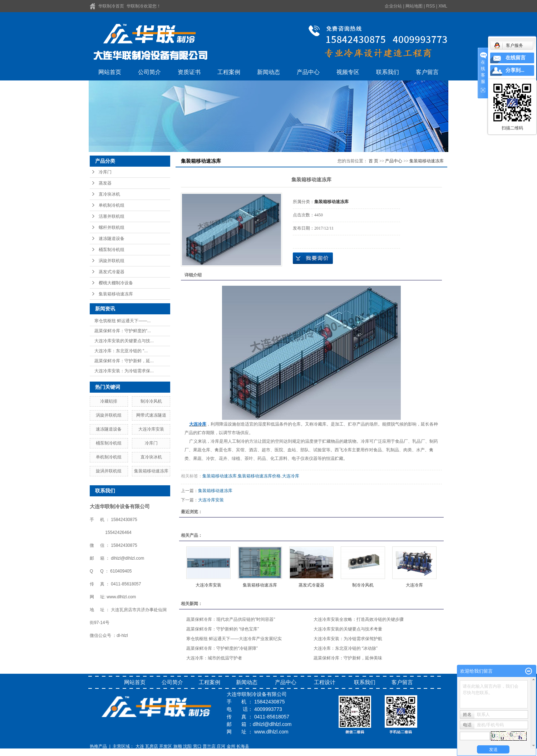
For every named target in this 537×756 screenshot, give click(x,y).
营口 (197, 746)
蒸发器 (105, 183)
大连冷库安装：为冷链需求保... (124, 371)
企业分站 (393, 6)
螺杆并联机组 (112, 227)
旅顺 (178, 746)
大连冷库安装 (151, 429)
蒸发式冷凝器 (112, 272)
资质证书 (189, 72)
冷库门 (105, 172)
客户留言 (427, 72)
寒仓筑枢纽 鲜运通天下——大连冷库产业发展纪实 (234, 639)
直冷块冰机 (109, 194)
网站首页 (110, 72)
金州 (231, 746)
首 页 (373, 161)
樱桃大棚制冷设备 (116, 283)
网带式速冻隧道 (151, 415)
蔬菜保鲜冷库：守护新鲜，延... (124, 361)
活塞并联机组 (112, 216)
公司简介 (149, 72)
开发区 (166, 746)
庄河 (221, 746)
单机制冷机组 (112, 205)
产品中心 (308, 72)
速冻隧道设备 (112, 239)
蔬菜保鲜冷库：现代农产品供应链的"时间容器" (231, 619)
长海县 (243, 746)
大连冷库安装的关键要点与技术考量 (348, 629)
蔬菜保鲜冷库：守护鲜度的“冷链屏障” (222, 648)
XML (443, 6)
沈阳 (187, 746)
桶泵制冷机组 (112, 250)
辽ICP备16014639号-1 (111, 753)
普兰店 (209, 746)
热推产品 (98, 746)
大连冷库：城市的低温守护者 (214, 658)
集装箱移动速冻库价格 (259, 476)
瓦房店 (152, 746)
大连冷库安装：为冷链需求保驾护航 (348, 639)
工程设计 (325, 682)
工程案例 (229, 72)
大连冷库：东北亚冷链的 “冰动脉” (346, 648)
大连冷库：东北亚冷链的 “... (121, 351)
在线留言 (516, 58)
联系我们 (388, 72)
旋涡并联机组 (109, 471)
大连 (140, 746)
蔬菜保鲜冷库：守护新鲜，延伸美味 (348, 658)
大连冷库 (291, 476)
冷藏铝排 (109, 401)
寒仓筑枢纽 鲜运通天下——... (122, 321)
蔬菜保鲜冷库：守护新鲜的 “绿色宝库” (223, 629)
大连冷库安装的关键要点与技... (124, 341)
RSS (431, 6)
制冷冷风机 (151, 401)
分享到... (515, 70)
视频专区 (348, 72)
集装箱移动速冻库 (116, 294)
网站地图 (414, 6)
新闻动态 (268, 72)
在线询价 (313, 258)
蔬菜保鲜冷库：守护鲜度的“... (123, 331)
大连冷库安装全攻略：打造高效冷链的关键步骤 (359, 619)
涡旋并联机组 (112, 261)
